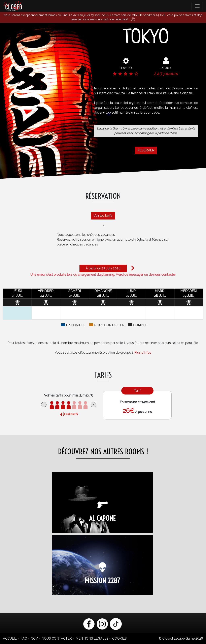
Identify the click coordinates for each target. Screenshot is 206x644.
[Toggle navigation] (197, 6)
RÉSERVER (146, 152)
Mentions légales (92, 638)
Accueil (10, 638)
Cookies (119, 638)
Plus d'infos (143, 353)
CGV (34, 638)
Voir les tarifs (101, 214)
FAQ (24, 638)
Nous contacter (57, 638)
